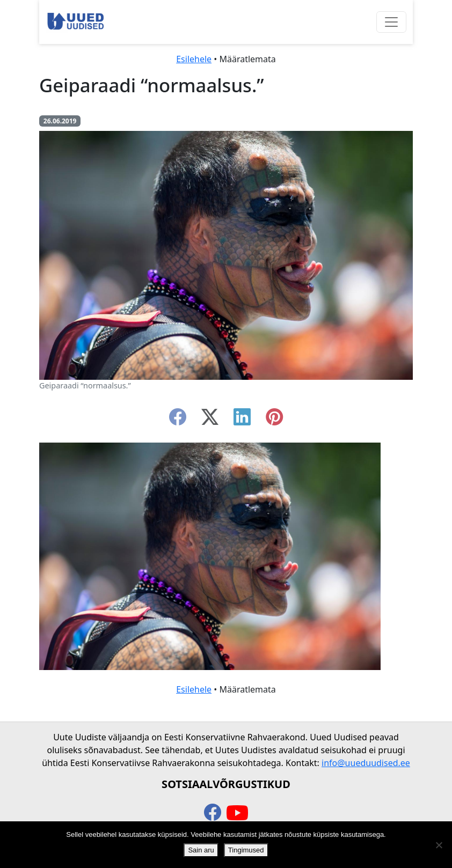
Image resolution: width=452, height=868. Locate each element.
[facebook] (178, 420)
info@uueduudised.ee (366, 763)
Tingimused (246, 850)
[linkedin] (242, 420)
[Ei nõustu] (439, 845)
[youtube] (237, 813)
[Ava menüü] (391, 22)
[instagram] (274, 420)
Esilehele (194, 59)
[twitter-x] (210, 420)
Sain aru (201, 850)
